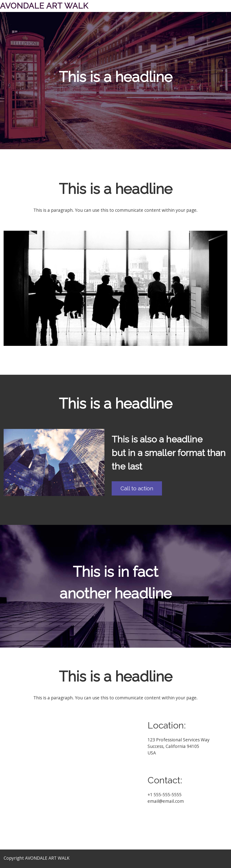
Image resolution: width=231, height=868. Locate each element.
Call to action (137, 488)
